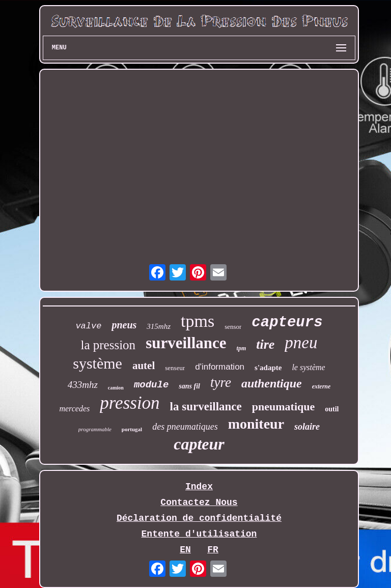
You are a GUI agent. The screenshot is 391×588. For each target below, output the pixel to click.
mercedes (74, 409)
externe (322, 386)
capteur (199, 444)
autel (144, 366)
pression (130, 403)
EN (185, 550)
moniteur (256, 424)
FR (213, 550)
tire (265, 344)
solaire (307, 427)
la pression (108, 345)
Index (199, 487)
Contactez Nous (199, 502)
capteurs (287, 323)
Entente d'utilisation (199, 534)
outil (332, 409)
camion (116, 388)
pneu (301, 343)
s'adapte (268, 368)
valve (88, 326)
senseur (175, 368)
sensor (233, 327)
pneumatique (283, 407)
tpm (242, 348)
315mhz (159, 326)
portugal (132, 429)
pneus (124, 325)
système (97, 363)
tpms (198, 321)
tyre (221, 382)
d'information (220, 367)
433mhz (83, 385)
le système (308, 367)
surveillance (186, 343)
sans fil (189, 386)
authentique (272, 383)
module (151, 385)
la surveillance (206, 407)
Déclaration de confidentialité (199, 518)
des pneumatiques (185, 427)
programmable (95, 429)
